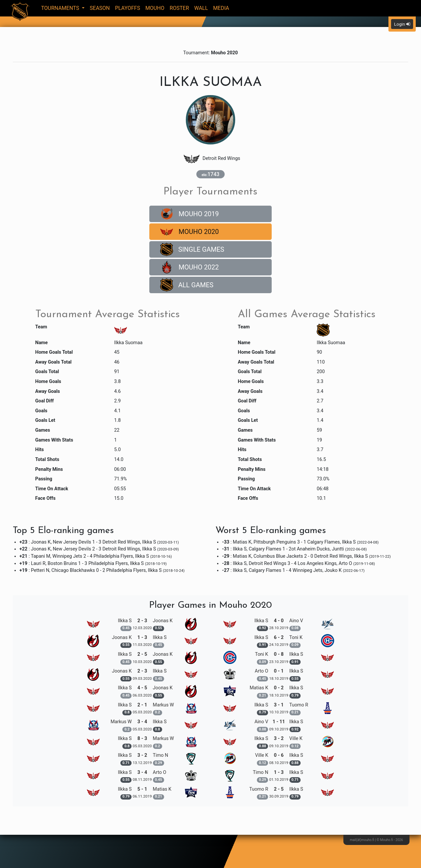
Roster (179, 8)
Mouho (155, 8)
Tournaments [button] (61, 8)
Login (402, 24)
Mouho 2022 (189, 267)
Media (221, 8)
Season (100, 8)
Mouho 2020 (189, 232)
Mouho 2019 (189, 214)
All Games (187, 285)
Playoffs (128, 8)
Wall (201, 8)
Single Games (192, 249)
